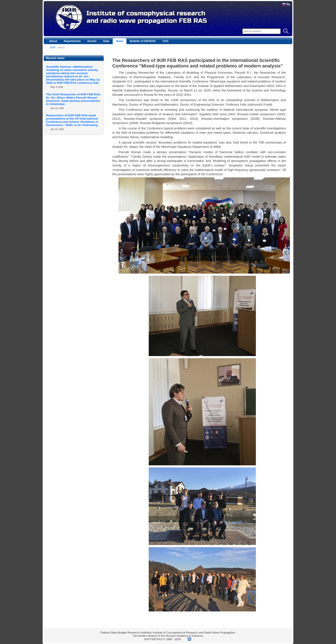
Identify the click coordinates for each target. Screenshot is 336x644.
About (53, 41)
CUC (166, 41)
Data (106, 41)
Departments (72, 41)
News (120, 41)
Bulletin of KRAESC (143, 41)
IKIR (53, 47)
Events (92, 41)
